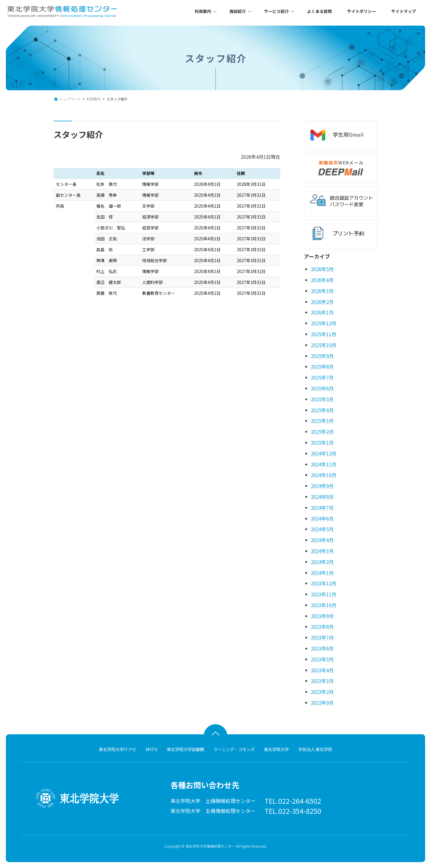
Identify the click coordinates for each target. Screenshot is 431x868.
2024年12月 (324, 453)
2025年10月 (324, 345)
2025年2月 (322, 431)
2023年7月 (322, 637)
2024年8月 (322, 497)
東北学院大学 (276, 749)
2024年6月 (322, 518)
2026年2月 (322, 302)
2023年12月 (324, 583)
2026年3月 (322, 291)
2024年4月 (322, 540)
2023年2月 (322, 692)
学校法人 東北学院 (315, 749)
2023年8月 (322, 626)
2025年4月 (322, 410)
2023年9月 (322, 616)
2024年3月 (322, 551)
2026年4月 (322, 280)
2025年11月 (324, 334)
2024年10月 (324, 475)
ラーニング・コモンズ (234, 749)
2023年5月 (322, 659)
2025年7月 (322, 377)
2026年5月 (322, 269)
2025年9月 (322, 356)
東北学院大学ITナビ (118, 749)
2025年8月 (322, 366)
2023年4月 (322, 670)
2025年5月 (322, 399)
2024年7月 (322, 507)
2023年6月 (322, 648)
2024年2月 (322, 562)
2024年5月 (322, 529)
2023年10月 (324, 605)
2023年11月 (324, 594)
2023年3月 (322, 681)
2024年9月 (322, 486)
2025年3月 (322, 421)
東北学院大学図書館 (185, 749)
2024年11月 (324, 464)
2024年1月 (322, 572)
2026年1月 (322, 312)
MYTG (152, 749)
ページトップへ (216, 732)
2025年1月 (322, 442)
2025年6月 (322, 388)
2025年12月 (324, 323)
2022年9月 (322, 702)
